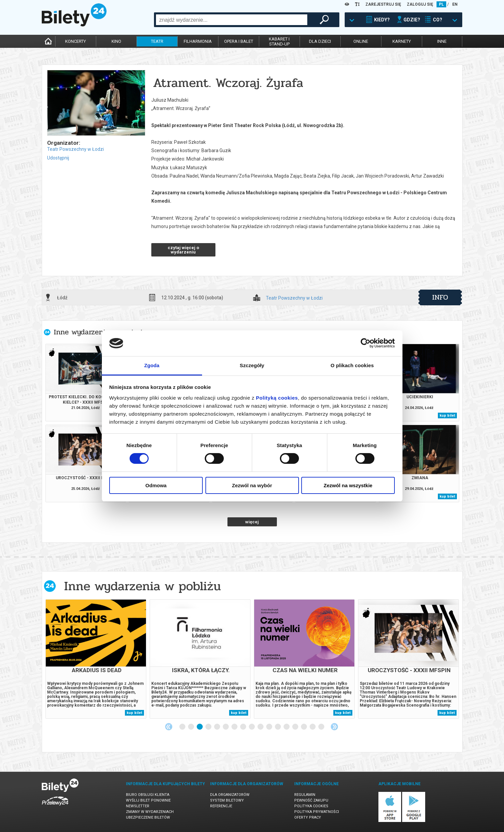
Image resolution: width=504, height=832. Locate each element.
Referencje (221, 806)
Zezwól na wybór (252, 485)
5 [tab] (217, 727)
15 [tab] (304, 727)
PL (441, 4)
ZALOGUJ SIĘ (420, 4)
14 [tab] (296, 727)
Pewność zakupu (311, 800)
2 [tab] (191, 727)
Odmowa (156, 485)
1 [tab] (183, 727)
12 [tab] (278, 727)
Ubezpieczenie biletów (148, 817)
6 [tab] (226, 727)
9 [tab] (252, 727)
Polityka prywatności (317, 812)
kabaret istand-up (279, 41)
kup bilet (447, 415)
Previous (169, 727)
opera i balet (239, 41)
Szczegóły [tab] (252, 365)
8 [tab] (243, 727)
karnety (402, 41)
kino (116, 41)
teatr (157, 41)
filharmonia (198, 41)
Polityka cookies (311, 806)
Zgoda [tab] (152, 365)
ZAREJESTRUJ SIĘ (383, 4)
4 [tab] (209, 727)
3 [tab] (200, 727)
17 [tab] (322, 727)
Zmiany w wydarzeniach (150, 812)
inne (442, 41)
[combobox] (232, 20)
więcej (252, 522)
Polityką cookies (277, 398)
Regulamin (305, 795)
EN (455, 4)
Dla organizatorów (230, 795)
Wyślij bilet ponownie (148, 800)
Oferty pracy (308, 817)
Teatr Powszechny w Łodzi (75, 149)
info (440, 297)
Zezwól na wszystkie (348, 485)
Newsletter (138, 806)
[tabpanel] (96, 659)
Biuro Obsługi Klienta (148, 795)
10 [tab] (261, 727)
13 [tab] (287, 727)
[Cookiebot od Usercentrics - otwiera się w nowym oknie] (366, 343)
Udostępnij (58, 158)
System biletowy (227, 800)
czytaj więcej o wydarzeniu (183, 250)
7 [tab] (235, 727)
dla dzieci (320, 41)
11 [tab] (270, 727)
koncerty (75, 41)
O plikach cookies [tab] (352, 365)
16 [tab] (313, 727)
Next (334, 727)
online (361, 41)
